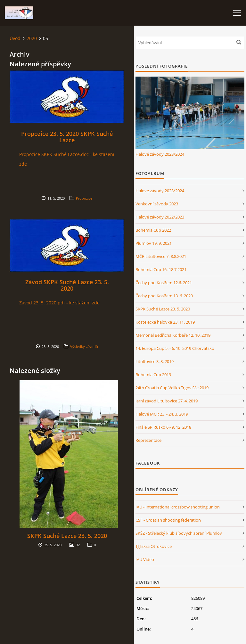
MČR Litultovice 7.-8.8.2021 (161, 256)
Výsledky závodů (84, 347)
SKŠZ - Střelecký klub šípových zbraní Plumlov (179, 533)
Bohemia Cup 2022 (153, 230)
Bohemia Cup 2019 (153, 375)
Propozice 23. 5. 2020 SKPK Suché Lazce (67, 137)
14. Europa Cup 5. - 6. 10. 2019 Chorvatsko (175, 348)
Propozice (84, 198)
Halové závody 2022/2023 (160, 217)
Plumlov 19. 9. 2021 (154, 243)
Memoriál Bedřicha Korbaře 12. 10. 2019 (173, 335)
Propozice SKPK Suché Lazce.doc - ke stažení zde (67, 159)
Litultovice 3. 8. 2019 (155, 361)
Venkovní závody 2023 (157, 204)
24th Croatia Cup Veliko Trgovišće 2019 (172, 388)
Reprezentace (148, 440)
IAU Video (145, 559)
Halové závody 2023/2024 (160, 154)
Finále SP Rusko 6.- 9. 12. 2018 (163, 427)
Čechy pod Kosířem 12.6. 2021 (164, 283)
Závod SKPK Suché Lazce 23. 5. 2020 (67, 285)
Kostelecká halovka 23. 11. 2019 (165, 322)
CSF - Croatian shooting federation (168, 520)
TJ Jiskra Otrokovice (154, 546)
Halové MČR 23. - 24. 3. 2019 (162, 414)
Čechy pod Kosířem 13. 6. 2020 (164, 296)
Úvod (15, 38)
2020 (32, 38)
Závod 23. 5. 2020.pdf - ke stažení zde (59, 303)
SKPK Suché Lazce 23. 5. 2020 (67, 536)
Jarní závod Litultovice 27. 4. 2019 (167, 401)
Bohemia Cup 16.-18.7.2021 (161, 269)
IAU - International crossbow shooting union (178, 507)
